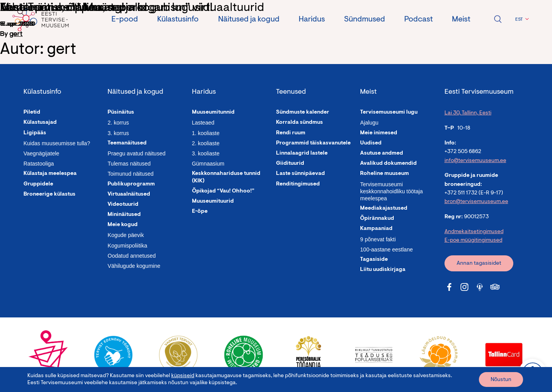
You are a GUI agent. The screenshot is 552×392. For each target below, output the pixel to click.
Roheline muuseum (384, 174)
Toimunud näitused (131, 174)
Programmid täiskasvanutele (313, 143)
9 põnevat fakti (378, 239)
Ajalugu (369, 123)
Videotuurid (123, 205)
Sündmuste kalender (303, 112)
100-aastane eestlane (386, 249)
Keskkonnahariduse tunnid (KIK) (226, 177)
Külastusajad (40, 123)
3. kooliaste (206, 153)
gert (16, 34)
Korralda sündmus (299, 123)
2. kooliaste (206, 143)
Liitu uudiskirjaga (383, 270)
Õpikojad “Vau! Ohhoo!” (223, 191)
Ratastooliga (39, 164)
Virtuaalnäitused (129, 194)
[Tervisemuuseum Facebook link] (449, 287)
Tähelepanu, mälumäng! (62, 8)
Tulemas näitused (129, 164)
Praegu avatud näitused (136, 153)
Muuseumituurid (213, 201)
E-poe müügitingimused (473, 241)
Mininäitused (124, 215)
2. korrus (118, 123)
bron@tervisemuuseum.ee (476, 202)
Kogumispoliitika (127, 246)
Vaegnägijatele (41, 153)
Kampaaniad (376, 229)
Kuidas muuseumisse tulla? (57, 143)
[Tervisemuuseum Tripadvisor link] (495, 287)
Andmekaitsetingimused (474, 232)
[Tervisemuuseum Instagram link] (464, 287)
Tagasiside (374, 260)
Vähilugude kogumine (134, 266)
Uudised (371, 143)
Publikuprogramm (131, 184)
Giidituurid (290, 164)
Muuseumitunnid (213, 112)
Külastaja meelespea (50, 174)
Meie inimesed (379, 133)
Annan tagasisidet (479, 264)
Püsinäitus (121, 112)
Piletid (32, 112)
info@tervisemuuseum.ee (475, 161)
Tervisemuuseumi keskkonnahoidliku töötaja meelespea (391, 191)
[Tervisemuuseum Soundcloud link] (480, 287)
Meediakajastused (384, 208)
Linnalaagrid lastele (302, 153)
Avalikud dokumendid (388, 164)
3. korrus (118, 133)
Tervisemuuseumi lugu (389, 112)
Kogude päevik (126, 235)
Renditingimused (298, 184)
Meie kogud (123, 225)
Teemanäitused (127, 143)
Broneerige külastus (49, 194)
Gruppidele (38, 184)
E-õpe (200, 212)
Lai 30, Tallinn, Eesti (468, 113)
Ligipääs (35, 133)
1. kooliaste (206, 133)
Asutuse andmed (382, 153)
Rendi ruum (291, 133)
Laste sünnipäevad (300, 174)
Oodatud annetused (132, 256)
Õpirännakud (377, 219)
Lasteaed (203, 123)
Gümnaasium (208, 164)
